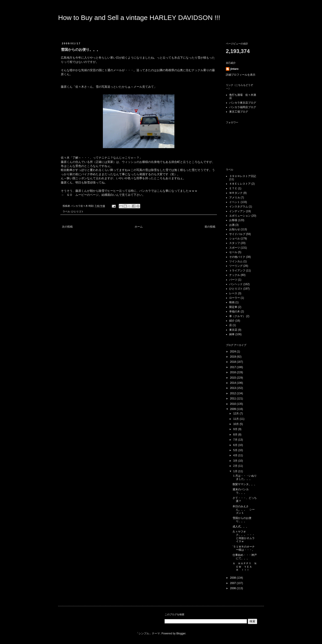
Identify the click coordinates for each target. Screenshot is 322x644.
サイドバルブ (237, 234)
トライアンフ (237, 271)
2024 (233, 352)
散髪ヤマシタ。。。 (245, 484)
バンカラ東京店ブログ (243, 103)
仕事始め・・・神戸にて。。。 (245, 557)
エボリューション (240, 216)
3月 (236, 461)
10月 (236, 424)
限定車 (233, 307)
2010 (233, 404)
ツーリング (236, 266)
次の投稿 (67, 227)
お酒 (232, 225)
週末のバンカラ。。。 (241, 491)
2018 (233, 362)
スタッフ (235, 243)
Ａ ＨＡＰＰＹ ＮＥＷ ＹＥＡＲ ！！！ (245, 567)
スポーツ (235, 248)
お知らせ (235, 229)
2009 (233, 409)
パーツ (233, 280)
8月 (236, 435)
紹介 (232, 321)
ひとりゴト (77, 211)
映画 (232, 302)
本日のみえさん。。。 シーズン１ (244, 510)
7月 (236, 440)
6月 (236, 445)
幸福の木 (235, 311)
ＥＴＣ (233, 188)
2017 (233, 367)
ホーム (139, 227)
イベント (235, 202)
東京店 (233, 330)
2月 (236, 466)
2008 (233, 578)
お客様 (233, 220)
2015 (233, 378)
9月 (236, 429)
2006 (233, 588)
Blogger (181, 633)
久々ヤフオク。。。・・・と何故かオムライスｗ (244, 536)
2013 (233, 388)
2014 (233, 383)
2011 (233, 399)
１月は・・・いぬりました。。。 (245, 477)
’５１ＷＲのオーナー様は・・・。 (244, 548)
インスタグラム (239, 207)
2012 (233, 393)
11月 (236, 419)
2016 (233, 372)
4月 (236, 455)
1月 (236, 471)
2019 (233, 357)
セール (233, 252)
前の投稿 (210, 227)
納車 (232, 334)
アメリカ (235, 198)
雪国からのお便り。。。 (242, 520)
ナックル (235, 275)
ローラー (235, 298)
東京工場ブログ (239, 112)
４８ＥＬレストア (240, 184)
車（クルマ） (237, 316)
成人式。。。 (241, 527)
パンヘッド (236, 284)
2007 (233, 583)
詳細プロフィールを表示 (241, 75)
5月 (236, 450)
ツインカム (236, 261)
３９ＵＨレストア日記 (243, 176)
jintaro (234, 69)
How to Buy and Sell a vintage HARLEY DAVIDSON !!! (139, 18)
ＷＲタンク (236, 193)
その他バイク (237, 257)
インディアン (237, 211)
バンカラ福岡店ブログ (243, 107)
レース (233, 293)
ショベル (235, 239)
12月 (236, 414)
